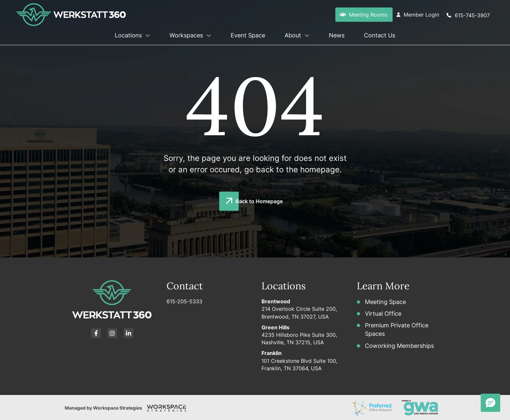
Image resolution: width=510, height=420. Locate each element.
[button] (147, 34)
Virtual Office (383, 314)
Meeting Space (385, 302)
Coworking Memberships (399, 346)
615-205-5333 (184, 301)
